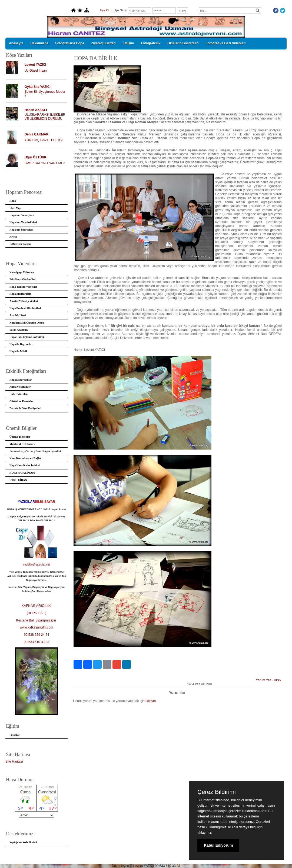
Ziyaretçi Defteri (103, 43)
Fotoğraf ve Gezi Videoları (226, 43)
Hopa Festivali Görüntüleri (25, 308)
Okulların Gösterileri (183, 43)
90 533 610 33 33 (36, 642)
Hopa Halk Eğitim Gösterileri (27, 337)
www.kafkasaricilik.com (37, 627)
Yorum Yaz (263, 680)
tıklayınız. (205, 832)
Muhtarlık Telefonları (22, 444)
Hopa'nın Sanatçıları (21, 215)
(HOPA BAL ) (37, 613)
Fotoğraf (14, 735)
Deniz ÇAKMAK (37, 134)
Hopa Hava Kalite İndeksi (24, 465)
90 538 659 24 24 (36, 635)
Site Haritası (14, 761)
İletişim (128, 43)
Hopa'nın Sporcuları (21, 230)
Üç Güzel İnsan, (36, 71)
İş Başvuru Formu (20, 244)
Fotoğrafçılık (151, 43)
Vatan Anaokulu (19, 330)
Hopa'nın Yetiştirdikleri (23, 222)
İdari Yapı (15, 208)
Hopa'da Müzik (19, 351)
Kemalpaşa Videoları (22, 272)
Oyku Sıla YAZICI (38, 87)
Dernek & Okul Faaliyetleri (25, 408)
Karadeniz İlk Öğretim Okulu (27, 323)
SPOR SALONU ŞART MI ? (45, 163)
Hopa (13, 201)
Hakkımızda (39, 43)
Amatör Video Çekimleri (24, 301)
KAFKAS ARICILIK (36, 606)
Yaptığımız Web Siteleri (23, 842)
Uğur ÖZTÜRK (36, 157)
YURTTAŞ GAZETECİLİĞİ (44, 140)
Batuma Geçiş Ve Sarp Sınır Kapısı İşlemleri (35, 451)
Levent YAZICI (35, 65)
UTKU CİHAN (18, 480)
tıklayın (151, 701)
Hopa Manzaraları (20, 294)
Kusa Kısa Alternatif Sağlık (25, 458)
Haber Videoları (19, 394)
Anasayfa (16, 43)
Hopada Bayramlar (21, 380)
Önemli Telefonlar (20, 437)
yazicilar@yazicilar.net (37, 565)
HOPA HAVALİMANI (22, 473)
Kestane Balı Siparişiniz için (37, 620)
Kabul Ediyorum (218, 845)
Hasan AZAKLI (36, 110)
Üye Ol (105, 10)
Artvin (13, 237)
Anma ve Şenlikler (20, 387)
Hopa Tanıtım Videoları (23, 287)
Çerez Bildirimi (217, 792)
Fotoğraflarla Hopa (70, 43)
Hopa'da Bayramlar (21, 344)
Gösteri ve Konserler (21, 401)
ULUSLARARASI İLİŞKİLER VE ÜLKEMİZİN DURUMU (45, 117)
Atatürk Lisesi (18, 315)
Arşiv (278, 680)
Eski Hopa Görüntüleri (23, 279)
